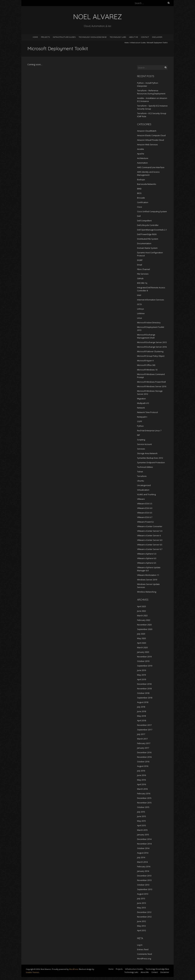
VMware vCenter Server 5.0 (150, 531)
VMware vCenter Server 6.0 (150, 540)
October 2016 (143, 762)
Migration (141, 399)
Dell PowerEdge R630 (147, 234)
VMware (141, 499)
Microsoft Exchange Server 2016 (152, 347)
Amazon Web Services (147, 145)
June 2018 (142, 711)
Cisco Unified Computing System (152, 211)
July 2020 (141, 634)
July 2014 (141, 857)
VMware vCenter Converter (150, 526)
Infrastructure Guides (64, 37)
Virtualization (143, 490)
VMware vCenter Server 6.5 (150, 545)
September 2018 (145, 698)
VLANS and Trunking (146, 494)
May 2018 (141, 716)
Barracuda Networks (147, 184)
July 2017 (141, 734)
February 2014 (144, 867)
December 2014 (144, 839)
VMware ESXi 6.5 (145, 513)
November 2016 (144, 757)
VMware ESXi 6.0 (145, 508)
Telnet (140, 472)
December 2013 (144, 876)
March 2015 (142, 830)
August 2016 (143, 766)
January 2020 (143, 652)
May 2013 (141, 908)
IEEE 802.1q (142, 283)
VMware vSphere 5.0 (147, 554)
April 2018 (142, 720)
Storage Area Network (147, 453)
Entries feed (143, 949)
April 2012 (142, 930)
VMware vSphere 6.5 (147, 563)
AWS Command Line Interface (151, 167)
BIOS (139, 193)
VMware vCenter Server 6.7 (150, 549)
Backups (141, 180)
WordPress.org (144, 959)
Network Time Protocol (147, 412)
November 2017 (144, 725)
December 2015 (144, 798)
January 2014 (143, 871)
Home (35, 37)
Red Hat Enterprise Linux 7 (149, 431)
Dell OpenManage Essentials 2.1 (152, 230)
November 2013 (144, 880)
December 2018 (144, 684)
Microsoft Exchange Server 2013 (152, 342)
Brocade (141, 198)
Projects (45, 37)
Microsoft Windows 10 (147, 370)
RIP (139, 435)
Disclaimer (157, 37)
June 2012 (142, 921)
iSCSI (139, 304)
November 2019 (144, 657)
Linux (140, 318)
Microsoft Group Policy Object (151, 356)
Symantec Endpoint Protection (151, 462)
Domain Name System (147, 248)
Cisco (140, 207)
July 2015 (141, 812)
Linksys (141, 309)
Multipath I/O (143, 403)
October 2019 (143, 661)
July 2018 (141, 707)
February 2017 (144, 743)
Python (140, 426)
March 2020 (142, 647)
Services (141, 449)
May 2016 (141, 780)
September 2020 (145, 629)
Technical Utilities (145, 467)
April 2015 (142, 825)
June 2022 (142, 611)
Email (140, 265)
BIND (139, 189)
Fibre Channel (144, 269)
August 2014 (143, 853)
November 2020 (144, 625)
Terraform (142, 476)
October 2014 (143, 848)
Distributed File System (148, 239)
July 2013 (141, 898)
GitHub (140, 278)
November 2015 (144, 803)
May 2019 (141, 675)
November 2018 (144, 689)
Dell (139, 216)
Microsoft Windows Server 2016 (152, 386)
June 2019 (142, 670)
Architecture (143, 158)
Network (141, 408)
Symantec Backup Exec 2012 (150, 458)
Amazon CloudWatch (147, 131)
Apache (141, 154)
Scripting (141, 440)
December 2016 (144, 752)
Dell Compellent (144, 221)
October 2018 (143, 693)
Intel (139, 295)
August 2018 (143, 702)
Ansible (141, 149)
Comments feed (144, 954)
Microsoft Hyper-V (145, 361)
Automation (142, 163)
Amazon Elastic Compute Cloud (151, 135)
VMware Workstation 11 (148, 575)
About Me (134, 37)
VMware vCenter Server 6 (149, 535)
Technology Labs (118, 37)
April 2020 (142, 643)
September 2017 (145, 730)
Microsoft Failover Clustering (150, 351)
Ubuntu (141, 481)
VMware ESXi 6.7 (145, 517)
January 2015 (143, 835)
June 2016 (142, 775)
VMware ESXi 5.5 (145, 504)
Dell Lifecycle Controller (148, 225)
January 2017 (143, 748)
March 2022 (142, 616)
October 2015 (143, 807)
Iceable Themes (32, 972)
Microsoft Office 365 (146, 365)
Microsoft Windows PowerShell (151, 382)
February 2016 (144, 793)
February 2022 (144, 620)
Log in (140, 945)
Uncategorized (144, 485)
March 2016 (142, 789)
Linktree (141, 313)
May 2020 (141, 638)
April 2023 (142, 606)
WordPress (74, 969)
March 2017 (142, 739)
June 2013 (142, 903)
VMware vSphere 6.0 (147, 558)
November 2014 (144, 844)
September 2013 (145, 889)
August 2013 (143, 894)
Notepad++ (142, 417)
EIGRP (140, 260)
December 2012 (144, 912)
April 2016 (142, 784)
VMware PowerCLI (145, 522)
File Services (143, 274)
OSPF (140, 421)
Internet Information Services (151, 300)
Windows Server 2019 (147, 580)
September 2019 (145, 666)
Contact (145, 37)
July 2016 (141, 771)
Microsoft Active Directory (149, 323)
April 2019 (142, 679)
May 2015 (141, 821)
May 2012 (141, 926)
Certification (143, 202)
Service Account (144, 444)
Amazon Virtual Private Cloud (151, 140)
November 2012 (144, 917)
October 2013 (143, 885)
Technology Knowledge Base (93, 37)
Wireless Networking (147, 592)
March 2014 (142, 862)
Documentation (144, 243)
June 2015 (142, 816)
